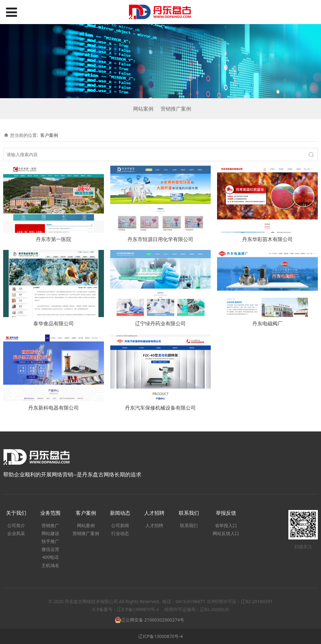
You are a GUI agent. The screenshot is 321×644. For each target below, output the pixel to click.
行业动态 (120, 533)
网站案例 (143, 109)
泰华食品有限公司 (54, 323)
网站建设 (50, 533)
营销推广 (50, 525)
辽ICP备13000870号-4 (160, 636)
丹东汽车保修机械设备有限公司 (160, 408)
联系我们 (189, 525)
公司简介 (16, 525)
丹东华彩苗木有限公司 (267, 239)
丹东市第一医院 (54, 239)
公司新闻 (120, 525)
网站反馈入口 (226, 533)
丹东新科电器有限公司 (54, 408)
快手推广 (50, 541)
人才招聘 (154, 525)
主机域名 (50, 565)
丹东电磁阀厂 (267, 323)
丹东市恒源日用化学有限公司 (160, 239)
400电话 (50, 557)
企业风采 (16, 533)
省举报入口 (226, 525)
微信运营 (50, 549)
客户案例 (49, 135)
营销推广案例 (176, 109)
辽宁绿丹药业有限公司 (160, 323)
